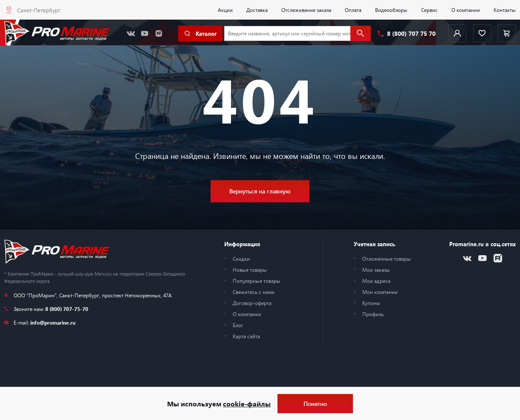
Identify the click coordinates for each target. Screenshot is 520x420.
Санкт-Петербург (39, 10)
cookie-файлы (247, 404)
